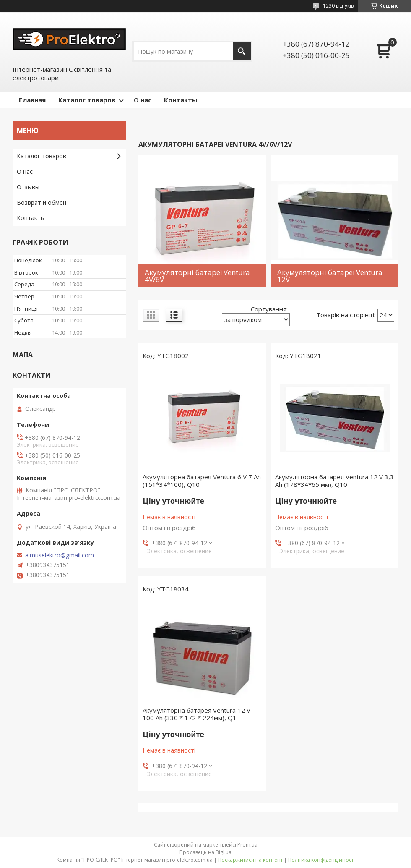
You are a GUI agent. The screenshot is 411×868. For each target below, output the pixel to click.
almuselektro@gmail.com (60, 555)
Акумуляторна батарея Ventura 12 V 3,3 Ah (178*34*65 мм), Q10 (334, 481)
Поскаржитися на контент (250, 860)
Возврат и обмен (42, 203)
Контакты (181, 100)
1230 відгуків (338, 6)
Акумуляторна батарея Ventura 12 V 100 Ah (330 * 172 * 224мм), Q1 (196, 714)
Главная (32, 100)
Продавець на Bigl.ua (205, 852)
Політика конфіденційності (321, 860)
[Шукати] (242, 51)
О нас (143, 100)
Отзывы (28, 187)
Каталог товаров (87, 100)
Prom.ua (247, 845)
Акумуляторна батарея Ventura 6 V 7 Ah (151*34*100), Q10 (202, 481)
